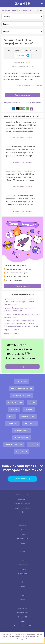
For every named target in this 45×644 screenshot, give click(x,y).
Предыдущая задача (12, 103)
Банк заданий (22, 608)
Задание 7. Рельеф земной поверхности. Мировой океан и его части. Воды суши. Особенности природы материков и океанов (21, 323)
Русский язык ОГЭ (22, 430)
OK (22, 640)
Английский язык (28, 416)
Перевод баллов (23, 613)
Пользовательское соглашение (29, 636)
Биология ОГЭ (22, 452)
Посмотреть (23, 56)
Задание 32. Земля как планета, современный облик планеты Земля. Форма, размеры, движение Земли (21, 301)
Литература (12, 423)
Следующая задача (34, 103)
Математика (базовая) (22, 395)
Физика (32, 402)
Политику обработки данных (10, 636)
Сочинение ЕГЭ (22, 617)
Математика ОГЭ (22, 437)
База (23, 534)
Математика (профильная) (22, 388)
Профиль (23, 530)
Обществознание (15, 402)
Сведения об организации (22, 508)
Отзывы (22, 621)
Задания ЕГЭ (22, 591)
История (14, 409)
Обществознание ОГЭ (14, 444)
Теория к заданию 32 (12, 330)
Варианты (22, 600)
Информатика (30, 423)
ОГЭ (22, 582)
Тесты (23, 595)
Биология (29, 409)
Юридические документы (23, 504)
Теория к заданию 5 (11, 333)
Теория (23, 586)
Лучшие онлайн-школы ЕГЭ (22, 626)
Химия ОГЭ (34, 444)
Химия (11, 416)
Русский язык (22, 381)
